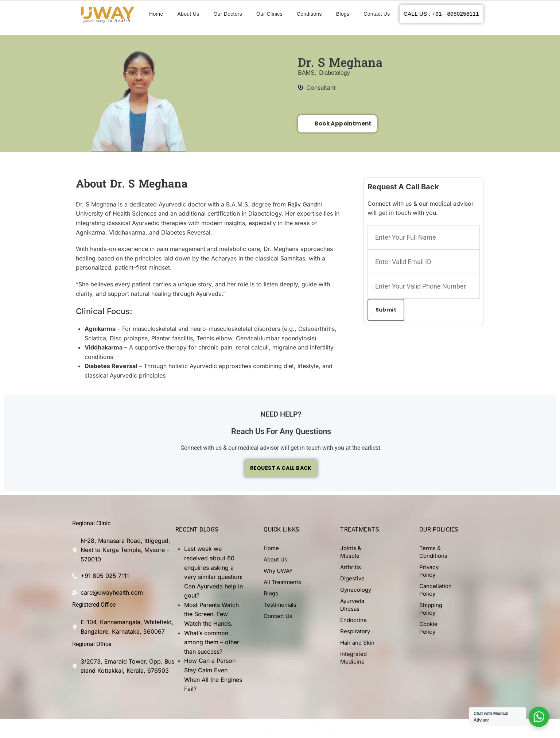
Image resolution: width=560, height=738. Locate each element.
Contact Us (377, 14)
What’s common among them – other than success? (212, 643)
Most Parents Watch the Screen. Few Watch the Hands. (211, 615)
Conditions (309, 14)
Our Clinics (269, 14)
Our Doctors (228, 14)
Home (156, 14)
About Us (188, 14)
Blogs (343, 14)
